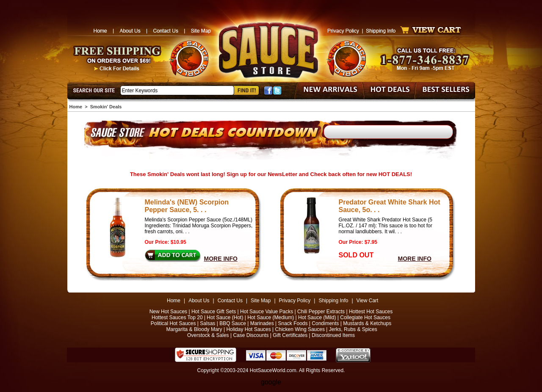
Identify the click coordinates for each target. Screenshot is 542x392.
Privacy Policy (295, 301)
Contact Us (230, 301)
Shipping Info (333, 301)
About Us (199, 301)
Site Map (261, 301)
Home (76, 107)
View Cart (368, 301)
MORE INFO (221, 259)
